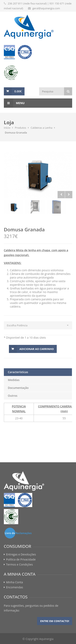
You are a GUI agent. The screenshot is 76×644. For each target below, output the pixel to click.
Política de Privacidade (21, 559)
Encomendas (15, 587)
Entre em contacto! (55, 621)
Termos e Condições (19, 565)
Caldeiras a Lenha (41, 128)
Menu (14, 103)
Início (7, 128)
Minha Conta (14, 582)
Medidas (14, 380)
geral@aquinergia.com (46, 8)
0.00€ (18, 91)
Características (18, 372)
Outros (13, 396)
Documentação (18, 388)
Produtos (20, 128)
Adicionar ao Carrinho (37, 349)
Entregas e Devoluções (21, 554)
